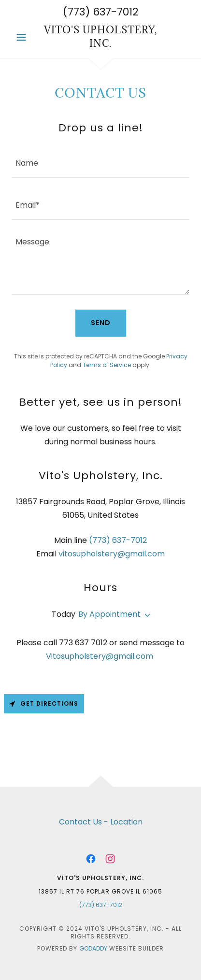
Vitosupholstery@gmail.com (100, 656)
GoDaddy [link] (93, 948)
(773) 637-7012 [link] (100, 12)
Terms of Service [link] (107, 365)
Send (101, 323)
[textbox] (100, 163)
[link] (100, 37)
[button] (25, 37)
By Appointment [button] (109, 614)
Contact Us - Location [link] (101, 822)
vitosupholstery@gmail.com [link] (112, 554)
